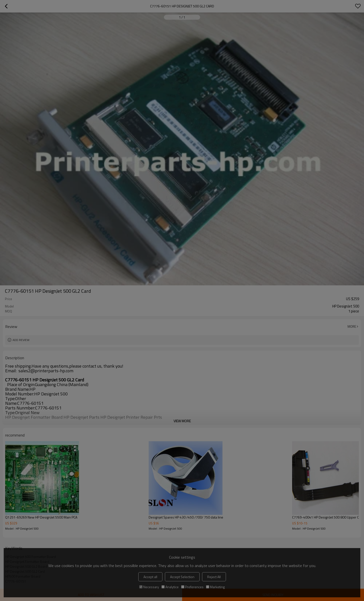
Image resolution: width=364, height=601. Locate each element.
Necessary (149, 587)
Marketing (215, 587)
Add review (21, 340)
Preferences (192, 587)
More (352, 326)
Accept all (150, 577)
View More (182, 421)
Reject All (214, 577)
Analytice (170, 587)
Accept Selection (182, 577)
